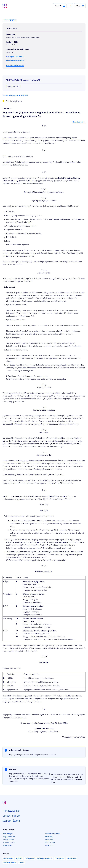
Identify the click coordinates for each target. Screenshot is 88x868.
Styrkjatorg (49, 840)
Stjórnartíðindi (9, 840)
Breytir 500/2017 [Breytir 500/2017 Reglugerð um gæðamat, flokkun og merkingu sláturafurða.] (13, 86)
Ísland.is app (50, 842)
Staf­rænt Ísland (11, 821)
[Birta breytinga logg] (44, 73)
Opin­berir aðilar (11, 816)
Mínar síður (49, 845)
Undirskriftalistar (9, 842)
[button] (60, 6)
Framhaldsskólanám (53, 834)
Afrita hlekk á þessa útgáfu (16, 60)
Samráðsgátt (8, 834)
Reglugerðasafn (9, 837)
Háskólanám (8, 845)
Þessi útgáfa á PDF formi (14, 57)
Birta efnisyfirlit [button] (79, 122)
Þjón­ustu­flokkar (11, 811)
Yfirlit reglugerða (10, 20)
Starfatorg (49, 837)
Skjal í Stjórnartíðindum (14, 65)
